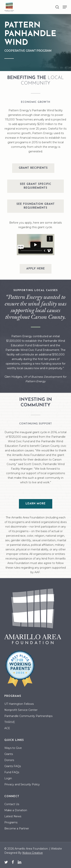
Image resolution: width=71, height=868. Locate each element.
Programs (11, 822)
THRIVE (10, 722)
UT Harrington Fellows (19, 704)
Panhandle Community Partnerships (28, 716)
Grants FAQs (13, 766)
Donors (9, 760)
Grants (9, 754)
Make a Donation (16, 810)
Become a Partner (17, 828)
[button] (65, 7)
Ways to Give (13, 748)
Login (8, 778)
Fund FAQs (12, 772)
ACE (7, 728)
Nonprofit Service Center (21, 710)
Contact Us (12, 804)
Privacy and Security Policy (22, 784)
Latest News (13, 816)
